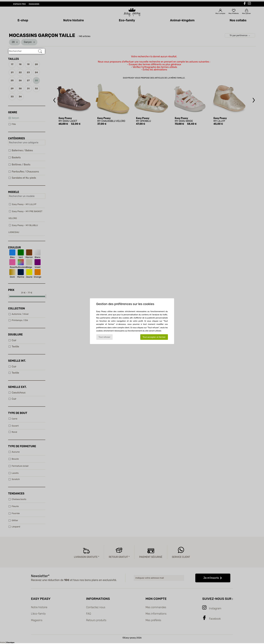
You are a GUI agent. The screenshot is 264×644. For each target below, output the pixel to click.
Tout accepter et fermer (154, 337)
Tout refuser (104, 337)
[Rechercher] (40, 51)
